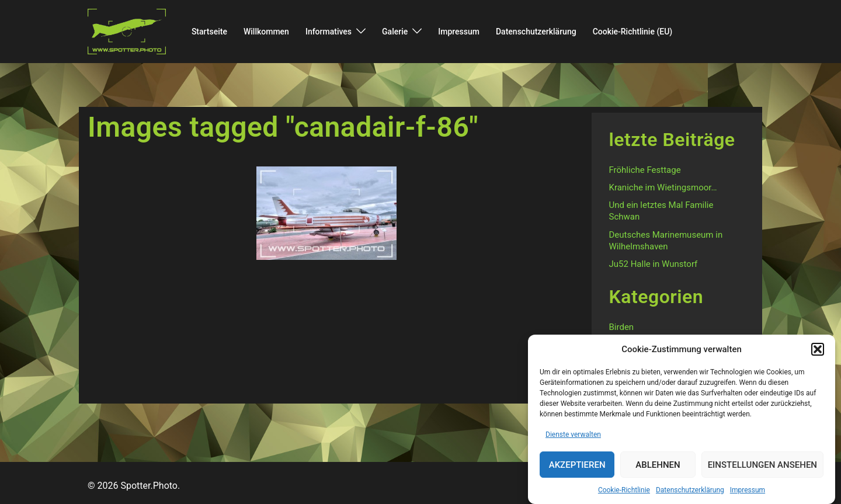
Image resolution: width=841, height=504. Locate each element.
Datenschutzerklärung (690, 496)
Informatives (329, 32)
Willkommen (266, 32)
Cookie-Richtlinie (624, 496)
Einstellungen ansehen (762, 471)
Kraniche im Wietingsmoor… (663, 187)
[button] (818, 355)
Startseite (209, 32)
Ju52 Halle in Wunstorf (654, 264)
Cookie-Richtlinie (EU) (633, 32)
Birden (622, 327)
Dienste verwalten (573, 440)
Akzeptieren (577, 471)
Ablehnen (658, 471)
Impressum (748, 496)
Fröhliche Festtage (645, 170)
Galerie (395, 32)
